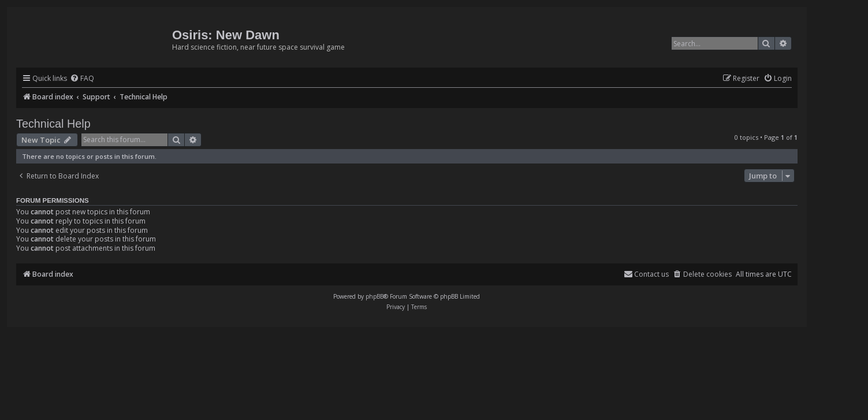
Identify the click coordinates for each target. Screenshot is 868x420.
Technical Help (53, 124)
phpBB (375, 296)
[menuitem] (82, 79)
